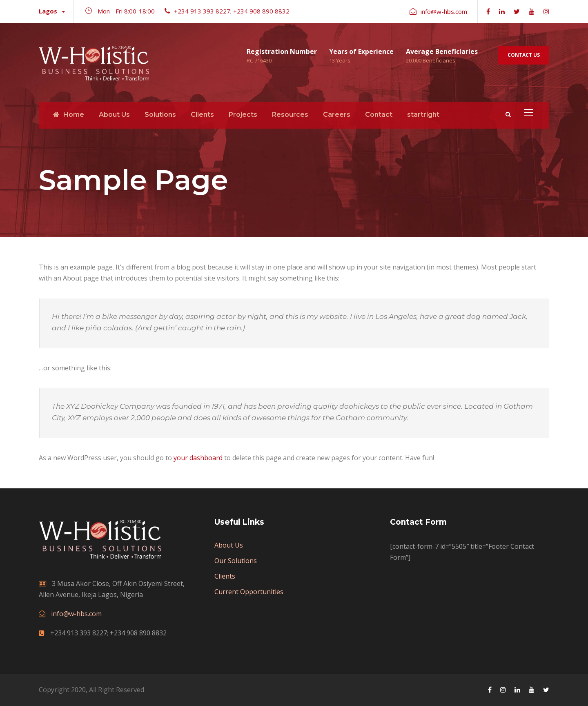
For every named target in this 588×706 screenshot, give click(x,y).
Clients (202, 115)
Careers (337, 115)
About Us (114, 115)
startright (423, 115)
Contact (379, 115)
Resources (290, 115)
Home (69, 115)
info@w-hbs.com (76, 614)
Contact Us (524, 55)
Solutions (160, 115)
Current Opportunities (249, 592)
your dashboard (198, 458)
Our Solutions (236, 561)
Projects (243, 115)
